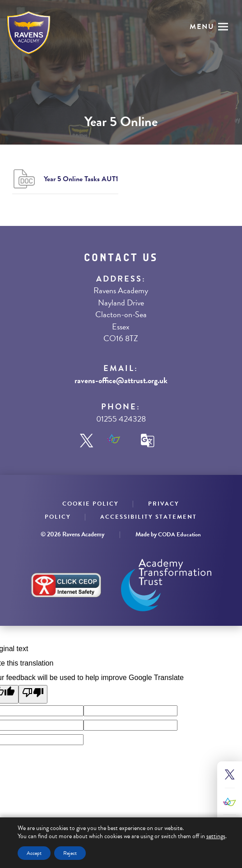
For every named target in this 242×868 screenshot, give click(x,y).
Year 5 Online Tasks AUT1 (81, 179)
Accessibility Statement (149, 517)
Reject (70, 853)
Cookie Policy (91, 504)
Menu (202, 27)
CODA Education (179, 535)
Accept (34, 853)
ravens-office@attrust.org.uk (121, 380)
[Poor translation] (33, 694)
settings (216, 836)
